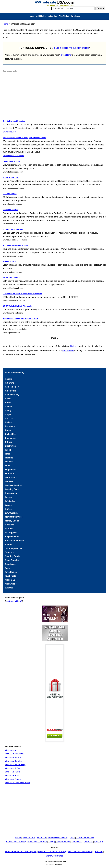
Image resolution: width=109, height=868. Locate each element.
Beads (8, 399)
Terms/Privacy (63, 842)
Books (8, 403)
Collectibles (11, 434)
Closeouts (10, 426)
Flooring (9, 458)
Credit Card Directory (16, 842)
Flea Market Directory (58, 837)
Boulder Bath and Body (13, 229)
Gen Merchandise (13, 485)
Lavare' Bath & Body (11, 161)
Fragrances (10, 470)
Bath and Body (12, 395)
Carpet (8, 414)
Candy (8, 411)
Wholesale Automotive (15, 754)
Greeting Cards (12, 489)
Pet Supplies (11, 533)
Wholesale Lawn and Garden (17, 783)
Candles (9, 407)
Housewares (11, 493)
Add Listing (41, 16)
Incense (9, 497)
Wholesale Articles (85, 837)
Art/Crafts (10, 383)
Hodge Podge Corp (11, 177)
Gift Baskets (11, 477)
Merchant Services (14, 517)
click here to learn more (72, 48)
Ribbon (8, 544)
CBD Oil (9, 418)
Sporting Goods (13, 556)
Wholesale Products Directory (52, 852)
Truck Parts (10, 576)
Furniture (9, 474)
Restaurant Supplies (15, 541)
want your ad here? (14, 601)
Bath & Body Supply (11, 277)
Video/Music (11, 584)
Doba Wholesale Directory (80, 852)
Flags (8, 454)
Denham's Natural (10, 210)
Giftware (9, 481)
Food (7, 466)
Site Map (98, 842)
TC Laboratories (10, 194)
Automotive (11, 391)
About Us (88, 842)
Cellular (9, 422)
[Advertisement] (27, 95)
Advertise (52, 16)
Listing (73, 346)
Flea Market (64, 16)
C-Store (9, 442)
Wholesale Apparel (13, 757)
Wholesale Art (11, 750)
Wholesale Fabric (12, 772)
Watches (9, 588)
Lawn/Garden (11, 513)
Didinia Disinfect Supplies (14, 121)
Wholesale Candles (13, 761)
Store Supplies (12, 560)
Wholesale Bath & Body (15, 765)
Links (72, 837)
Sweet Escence (9, 261)
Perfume (9, 529)
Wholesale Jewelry (13, 779)
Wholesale (76, 16)
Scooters (9, 552)
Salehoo (99, 852)
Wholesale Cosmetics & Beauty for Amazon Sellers (24, 138)
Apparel (9, 379)
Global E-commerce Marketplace (21, 852)
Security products (13, 548)
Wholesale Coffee (13, 768)
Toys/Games (11, 572)
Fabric (8, 450)
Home (31, 16)
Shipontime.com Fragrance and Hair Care (20, 318)
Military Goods (12, 521)
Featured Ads (29, 837)
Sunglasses (11, 564)
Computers (10, 438)
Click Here (66, 55)
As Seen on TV (12, 387)
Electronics (10, 446)
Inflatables (10, 501)
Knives (8, 509)
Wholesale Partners (37, 842)
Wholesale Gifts (12, 775)
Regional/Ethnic (13, 537)
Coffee (8, 430)
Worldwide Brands (54, 856)
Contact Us (77, 842)
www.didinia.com (9, 132)
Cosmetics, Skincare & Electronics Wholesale (22, 293)
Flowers (9, 462)
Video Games (11, 580)
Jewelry (9, 505)
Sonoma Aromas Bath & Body (15, 245)
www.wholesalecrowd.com (13, 156)
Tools (8, 568)
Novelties (9, 525)
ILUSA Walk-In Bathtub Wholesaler (18, 306)
